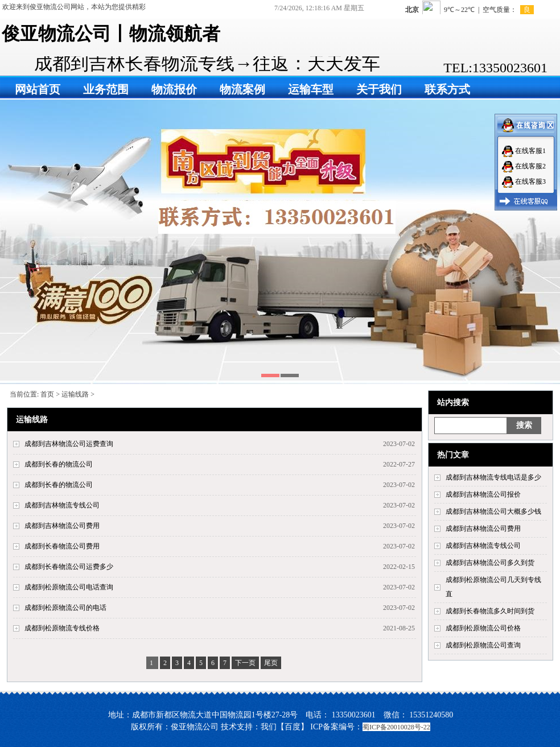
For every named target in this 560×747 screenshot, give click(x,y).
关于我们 (379, 89)
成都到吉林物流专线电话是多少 (493, 477)
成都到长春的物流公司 (59, 464)
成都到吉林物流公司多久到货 (490, 563)
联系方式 (447, 89)
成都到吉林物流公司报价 (483, 494)
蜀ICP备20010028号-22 (396, 727)
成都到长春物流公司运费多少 (69, 567)
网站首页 (38, 89)
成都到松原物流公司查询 (483, 645)
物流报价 (174, 89)
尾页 (271, 663)
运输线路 (75, 394)
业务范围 (106, 89)
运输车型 (311, 89)
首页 (47, 394)
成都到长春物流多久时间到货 (490, 611)
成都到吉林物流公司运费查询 (69, 444)
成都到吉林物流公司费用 (483, 529)
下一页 (245, 663)
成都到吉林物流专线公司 (483, 546)
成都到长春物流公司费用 (62, 546)
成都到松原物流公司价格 (483, 628)
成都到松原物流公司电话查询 (69, 587)
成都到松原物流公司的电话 (65, 608)
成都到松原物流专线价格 (62, 628)
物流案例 (242, 89)
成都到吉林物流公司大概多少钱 (493, 511)
